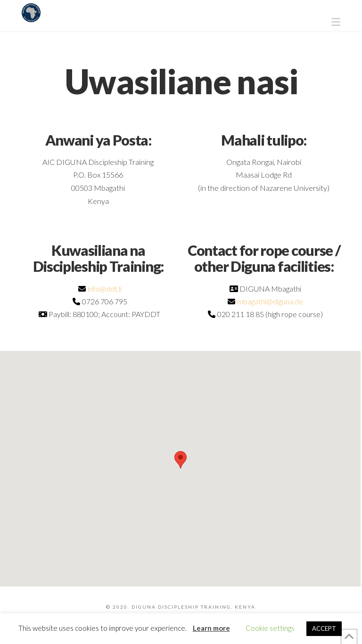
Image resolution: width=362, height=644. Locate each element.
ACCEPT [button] (324, 628)
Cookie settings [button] (270, 628)
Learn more (211, 628)
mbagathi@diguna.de (270, 301)
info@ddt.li (105, 289)
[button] (336, 22)
